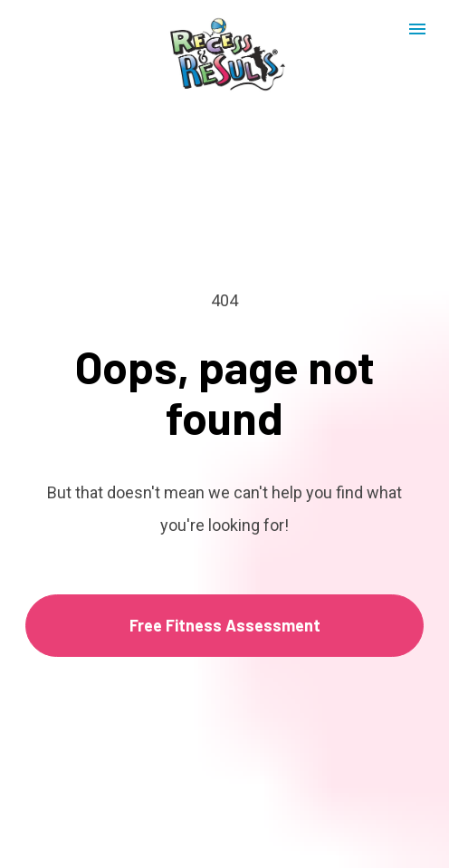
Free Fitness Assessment (225, 615)
